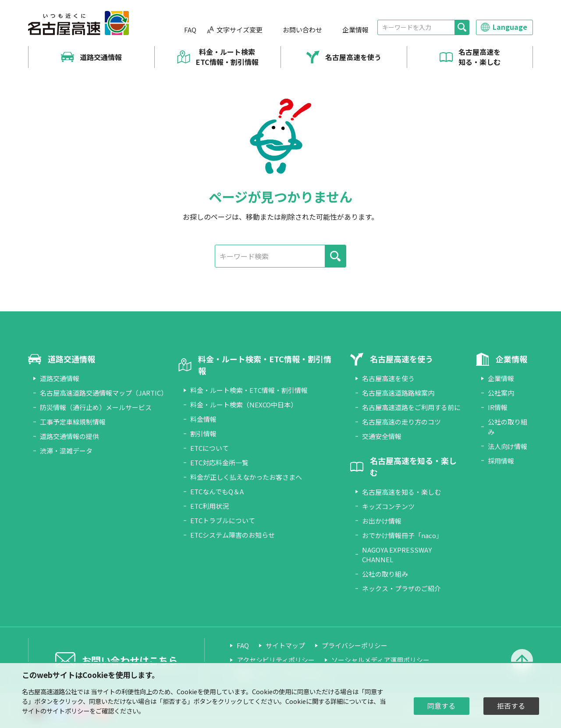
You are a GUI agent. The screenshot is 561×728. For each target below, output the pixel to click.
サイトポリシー (68, 711)
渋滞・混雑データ (66, 451)
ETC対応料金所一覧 (219, 462)
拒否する (511, 706)
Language (510, 27)
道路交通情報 (101, 57)
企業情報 (355, 30)
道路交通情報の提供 (69, 436)
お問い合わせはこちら (130, 660)
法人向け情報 (508, 446)
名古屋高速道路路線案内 (398, 393)
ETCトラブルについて (223, 520)
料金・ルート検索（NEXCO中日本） (244, 405)
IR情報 (498, 407)
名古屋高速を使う (353, 57)
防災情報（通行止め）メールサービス (96, 407)
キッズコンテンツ (388, 506)
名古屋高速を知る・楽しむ (479, 57)
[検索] (462, 27)
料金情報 (203, 419)
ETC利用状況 (209, 506)
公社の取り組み (385, 574)
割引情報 (203, 434)
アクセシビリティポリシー (276, 660)
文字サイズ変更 (240, 30)
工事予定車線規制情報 (73, 422)
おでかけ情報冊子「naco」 (402, 535)
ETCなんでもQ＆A (217, 491)
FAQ (190, 30)
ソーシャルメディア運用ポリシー (380, 660)
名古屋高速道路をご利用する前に (411, 407)
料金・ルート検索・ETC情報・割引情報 (249, 390)
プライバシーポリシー (355, 645)
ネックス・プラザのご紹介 (401, 588)
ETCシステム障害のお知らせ (233, 535)
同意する (441, 706)
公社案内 (501, 393)
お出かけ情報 (382, 521)
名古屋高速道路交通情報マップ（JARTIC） (104, 393)
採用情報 (501, 461)
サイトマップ (285, 645)
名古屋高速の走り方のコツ (401, 422)
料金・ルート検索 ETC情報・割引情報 (227, 57)
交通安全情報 (382, 436)
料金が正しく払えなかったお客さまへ (246, 477)
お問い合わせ (302, 30)
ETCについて (209, 448)
